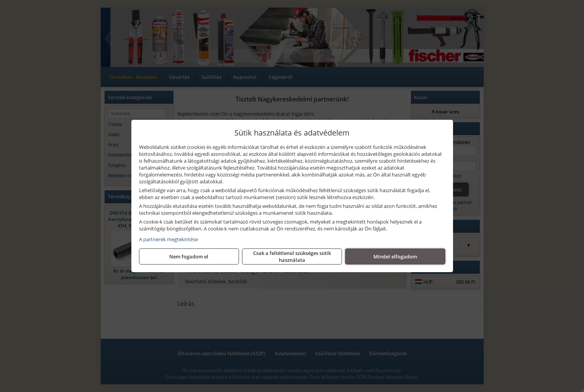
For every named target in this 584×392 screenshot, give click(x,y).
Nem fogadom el (189, 256)
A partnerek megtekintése (168, 239)
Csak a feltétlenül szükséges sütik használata (292, 256)
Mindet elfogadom (395, 256)
